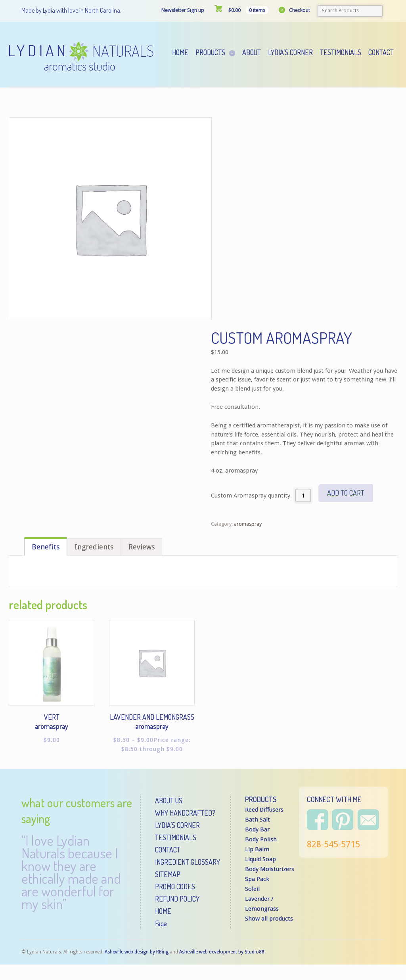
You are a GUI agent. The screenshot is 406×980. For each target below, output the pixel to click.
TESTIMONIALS (176, 837)
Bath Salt (258, 820)
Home (180, 52)
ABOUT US (169, 801)
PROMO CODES (175, 887)
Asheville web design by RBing (137, 952)
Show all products (269, 919)
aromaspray (248, 524)
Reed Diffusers (264, 810)
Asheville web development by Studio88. (222, 952)
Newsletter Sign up (183, 10)
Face (161, 923)
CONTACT (168, 850)
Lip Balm (257, 849)
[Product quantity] (303, 495)
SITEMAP (168, 874)
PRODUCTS (261, 799)
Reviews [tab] (142, 547)
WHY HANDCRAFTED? (185, 813)
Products (210, 52)
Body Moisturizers (270, 869)
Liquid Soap (260, 859)
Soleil (252, 889)
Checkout (300, 10)
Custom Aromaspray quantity (251, 496)
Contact (381, 52)
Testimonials (341, 52)
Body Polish (261, 839)
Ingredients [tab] (94, 547)
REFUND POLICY (177, 899)
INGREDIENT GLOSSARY (188, 862)
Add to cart (346, 493)
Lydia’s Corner (290, 52)
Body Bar (257, 829)
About (252, 52)
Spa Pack (257, 879)
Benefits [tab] (46, 547)
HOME (163, 911)
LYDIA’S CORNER (177, 825)
